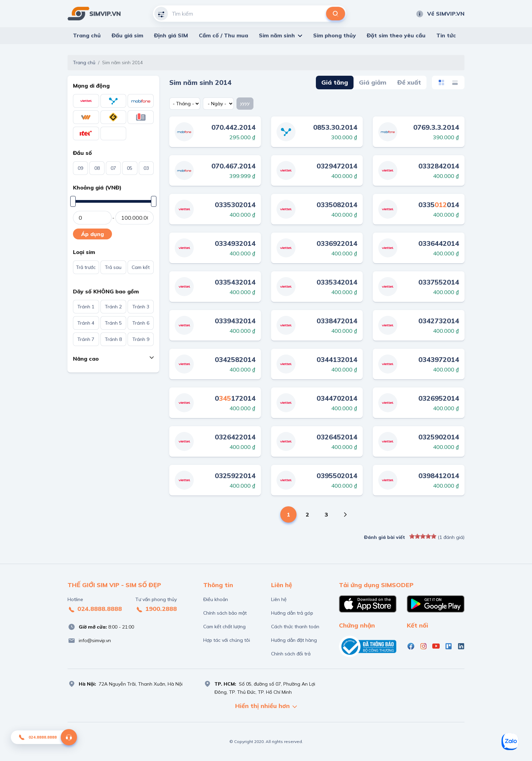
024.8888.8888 (95, 609)
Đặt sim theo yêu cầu (396, 35)
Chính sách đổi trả (291, 654)
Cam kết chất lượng (224, 627)
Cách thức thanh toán (295, 627)
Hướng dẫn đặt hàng (294, 640)
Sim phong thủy (335, 35)
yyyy (245, 103)
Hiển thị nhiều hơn (266, 706)
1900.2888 (156, 609)
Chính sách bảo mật (225, 613)
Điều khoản (216, 599)
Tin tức (446, 35)
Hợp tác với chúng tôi (227, 640)
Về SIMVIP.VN (440, 14)
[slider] (423, 536)
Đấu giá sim (127, 35)
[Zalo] (510, 742)
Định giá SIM (171, 35)
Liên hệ (279, 599)
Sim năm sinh (277, 35)
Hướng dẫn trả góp (292, 613)
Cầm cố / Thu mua (223, 35)
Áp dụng (92, 234)
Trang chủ (87, 35)
